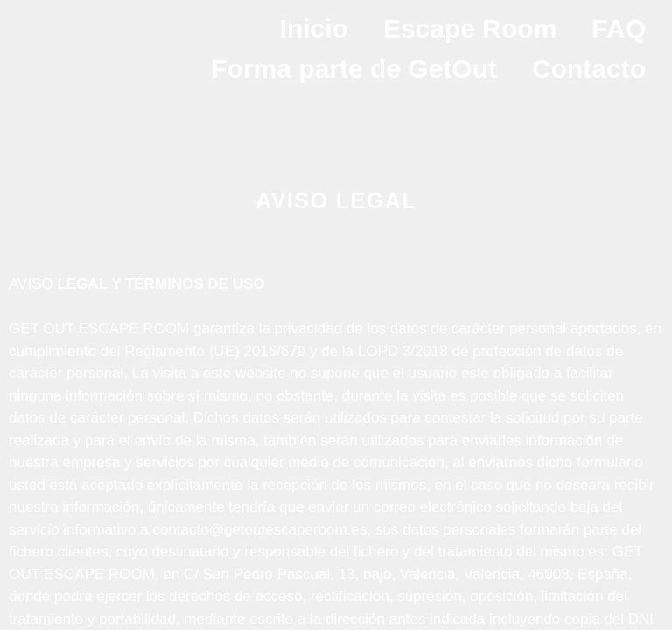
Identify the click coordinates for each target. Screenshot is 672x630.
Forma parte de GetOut (354, 69)
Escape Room (470, 28)
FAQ (619, 28)
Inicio (314, 28)
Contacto (589, 69)
